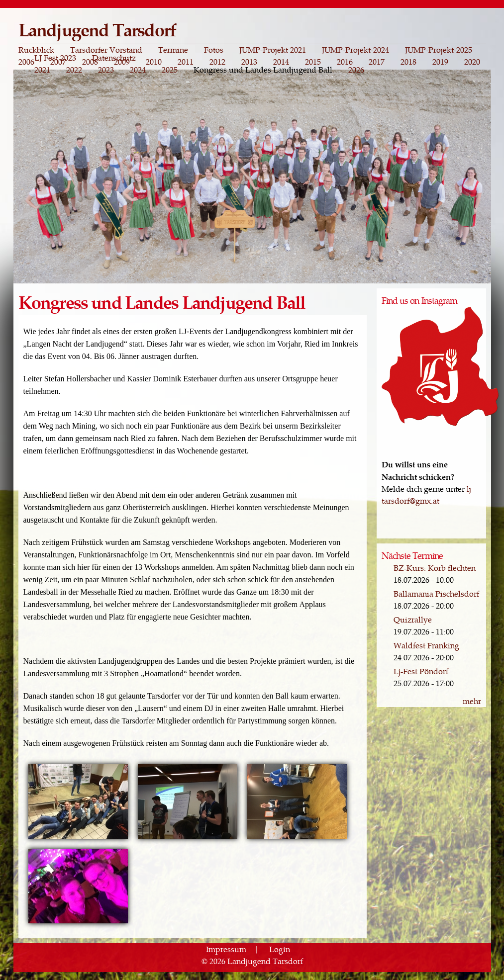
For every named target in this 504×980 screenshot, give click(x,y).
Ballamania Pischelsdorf (436, 593)
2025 (170, 70)
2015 (313, 62)
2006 (26, 62)
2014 (281, 62)
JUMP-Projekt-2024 (355, 50)
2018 (408, 62)
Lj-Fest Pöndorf (421, 671)
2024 (138, 70)
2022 (74, 70)
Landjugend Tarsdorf (97, 29)
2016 (345, 62)
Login (280, 949)
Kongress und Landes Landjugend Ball (263, 70)
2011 (186, 62)
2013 (249, 62)
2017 (377, 62)
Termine (173, 50)
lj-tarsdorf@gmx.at (428, 494)
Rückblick (36, 50)
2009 (122, 62)
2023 (106, 70)
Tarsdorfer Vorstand (106, 50)
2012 (217, 62)
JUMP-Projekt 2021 (273, 50)
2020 (472, 62)
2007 (58, 62)
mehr (472, 701)
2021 (42, 70)
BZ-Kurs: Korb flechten (435, 568)
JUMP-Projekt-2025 (439, 50)
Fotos (214, 50)
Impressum (226, 949)
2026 (356, 70)
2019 (440, 62)
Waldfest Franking (426, 645)
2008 (90, 62)
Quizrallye (413, 619)
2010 (154, 62)
